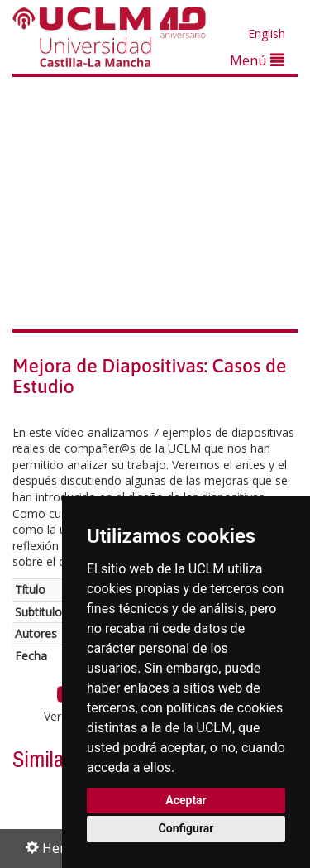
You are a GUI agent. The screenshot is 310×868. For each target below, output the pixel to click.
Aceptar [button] (186, 800)
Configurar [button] (186, 828)
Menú (257, 60)
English (267, 34)
